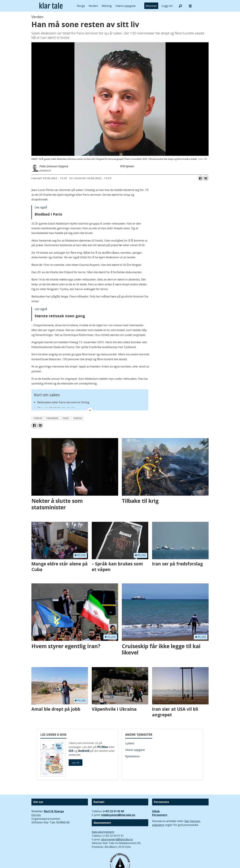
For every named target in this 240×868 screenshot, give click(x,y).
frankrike (52, 418)
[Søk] (180, 6)
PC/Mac (103, 747)
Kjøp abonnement (103, 832)
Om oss (36, 815)
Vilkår (156, 811)
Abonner (151, 6)
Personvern (160, 815)
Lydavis (130, 743)
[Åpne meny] (190, 6)
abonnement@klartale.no (117, 839)
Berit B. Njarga (54, 811)
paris (66, 418)
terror (38, 418)
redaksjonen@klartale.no (118, 815)
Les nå (76, 763)
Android (84, 751)
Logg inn (167, 6)
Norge (81, 6)
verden (78, 418)
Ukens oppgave (125, 6)
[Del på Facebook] (200, 178)
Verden (93, 6)
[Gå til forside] (51, 6)
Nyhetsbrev (132, 756)
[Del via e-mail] (206, 178)
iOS (71, 751)
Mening (107, 6)
